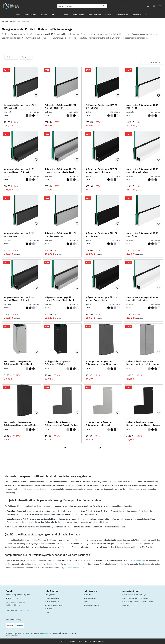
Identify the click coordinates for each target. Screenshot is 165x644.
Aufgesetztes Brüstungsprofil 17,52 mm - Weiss (142, 106)
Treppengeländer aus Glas (77, 564)
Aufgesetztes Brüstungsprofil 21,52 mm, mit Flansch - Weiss (142, 299)
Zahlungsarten (50, 595)
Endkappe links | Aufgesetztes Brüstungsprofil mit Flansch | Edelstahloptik (99, 424)
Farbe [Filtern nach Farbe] (11, 57)
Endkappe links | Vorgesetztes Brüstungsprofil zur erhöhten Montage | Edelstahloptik (143, 363)
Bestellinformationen (52, 602)
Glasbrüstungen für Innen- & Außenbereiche (138, 602)
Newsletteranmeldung (91, 605)
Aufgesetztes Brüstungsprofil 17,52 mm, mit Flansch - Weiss (142, 171)
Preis (26, 57)
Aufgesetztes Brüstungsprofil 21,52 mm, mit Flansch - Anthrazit (20, 299)
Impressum (71, 641)
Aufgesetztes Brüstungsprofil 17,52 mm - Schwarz (101, 106)
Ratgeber (87, 602)
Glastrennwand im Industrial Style (134, 595)
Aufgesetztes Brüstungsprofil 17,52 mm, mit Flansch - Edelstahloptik (61, 171)
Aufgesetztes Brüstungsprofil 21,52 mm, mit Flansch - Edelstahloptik (61, 299)
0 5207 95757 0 (12, 598)
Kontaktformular (23, 610)
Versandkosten (48, 633)
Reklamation (49, 609)
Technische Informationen (54, 605)
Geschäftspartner (90, 598)
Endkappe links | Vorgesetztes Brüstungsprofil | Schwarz (58, 363)
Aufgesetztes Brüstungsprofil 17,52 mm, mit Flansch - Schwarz (101, 171)
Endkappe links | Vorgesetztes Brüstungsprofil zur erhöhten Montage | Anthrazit (103, 363)
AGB (62, 641)
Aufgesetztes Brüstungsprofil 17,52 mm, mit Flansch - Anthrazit (20, 171)
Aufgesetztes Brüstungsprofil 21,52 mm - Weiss (142, 235)
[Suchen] (104, 6)
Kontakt (47, 612)
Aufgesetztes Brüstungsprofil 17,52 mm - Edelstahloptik (61, 106)
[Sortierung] (152, 62)
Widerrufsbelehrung (97, 641)
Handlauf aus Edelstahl (136, 560)
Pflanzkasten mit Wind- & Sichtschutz (135, 598)
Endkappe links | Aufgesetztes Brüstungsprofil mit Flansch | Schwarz (143, 424)
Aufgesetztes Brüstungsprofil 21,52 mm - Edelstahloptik (61, 235)
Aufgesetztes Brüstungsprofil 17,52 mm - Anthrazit (20, 106)
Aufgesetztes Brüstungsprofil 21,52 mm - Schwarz (101, 235)
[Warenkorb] (160, 6)
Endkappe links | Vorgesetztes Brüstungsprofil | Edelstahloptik (18, 363)
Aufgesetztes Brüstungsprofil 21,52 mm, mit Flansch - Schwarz (101, 299)
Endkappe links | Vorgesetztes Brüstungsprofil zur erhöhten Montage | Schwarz (21, 424)
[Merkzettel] (148, 6)
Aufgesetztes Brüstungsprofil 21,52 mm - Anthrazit (20, 235)
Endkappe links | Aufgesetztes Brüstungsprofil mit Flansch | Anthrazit (62, 424)
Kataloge (126, 605)
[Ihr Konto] (154, 6)
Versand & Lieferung (52, 598)
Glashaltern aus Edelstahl (77, 568)
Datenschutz (83, 641)
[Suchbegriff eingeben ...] (80, 6)
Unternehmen (88, 595)
